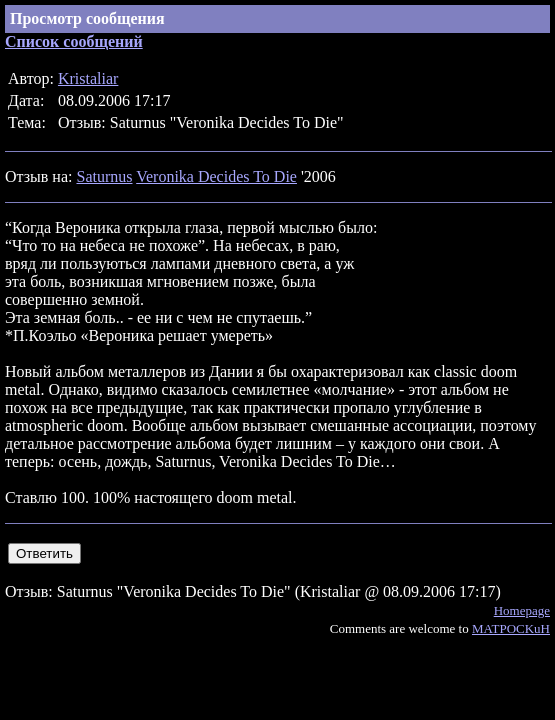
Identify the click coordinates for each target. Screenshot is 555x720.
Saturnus (104, 176)
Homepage (522, 610)
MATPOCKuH (511, 628)
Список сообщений (74, 41)
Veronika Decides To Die (216, 176)
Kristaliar (88, 78)
